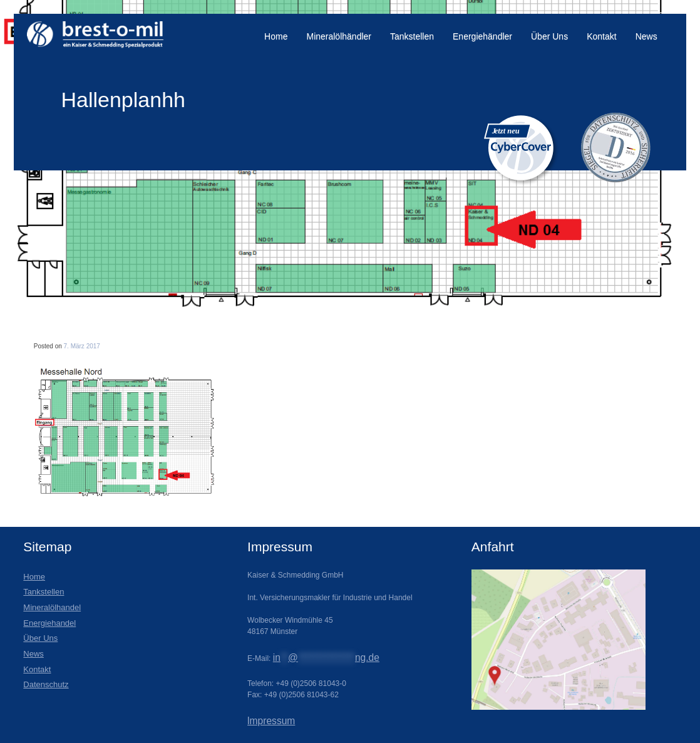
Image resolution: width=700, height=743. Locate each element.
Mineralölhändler (339, 36)
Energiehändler (482, 36)
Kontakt (601, 36)
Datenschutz (46, 684)
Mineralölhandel (52, 607)
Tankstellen (412, 36)
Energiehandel (49, 623)
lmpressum (271, 721)
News (646, 36)
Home (276, 36)
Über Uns (549, 36)
